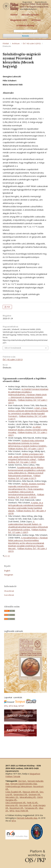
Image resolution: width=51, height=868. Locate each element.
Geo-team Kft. (25, 805)
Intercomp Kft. (12, 805)
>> (9, 556)
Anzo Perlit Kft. (22, 811)
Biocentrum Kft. (16, 808)
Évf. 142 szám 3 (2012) (32, 43)
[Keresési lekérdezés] (26, 31)
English (7, 571)
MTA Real (13, 706)
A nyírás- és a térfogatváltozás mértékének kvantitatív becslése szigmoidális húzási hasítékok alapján (26, 507)
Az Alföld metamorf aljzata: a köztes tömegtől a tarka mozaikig (28, 430)
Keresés (26, 36)
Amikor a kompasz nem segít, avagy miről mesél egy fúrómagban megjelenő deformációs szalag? (26, 457)
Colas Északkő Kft (13, 792)
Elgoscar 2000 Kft (30, 792)
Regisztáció (27, 2)
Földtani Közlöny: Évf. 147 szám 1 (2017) (26, 449)
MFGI (12, 811)
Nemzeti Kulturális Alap (27, 818)
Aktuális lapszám (30, 15)
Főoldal (14, 15)
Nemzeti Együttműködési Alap (24, 784)
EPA (6, 706)
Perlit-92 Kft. (32, 803)
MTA (14, 821)
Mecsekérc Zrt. (12, 797)
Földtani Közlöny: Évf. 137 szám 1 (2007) (27, 531)
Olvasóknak (9, 591)
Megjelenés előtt (19, 20)
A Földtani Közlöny (26, 25)
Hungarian (9, 575)
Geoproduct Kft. (20, 794)
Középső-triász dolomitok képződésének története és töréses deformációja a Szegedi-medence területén (27, 443)
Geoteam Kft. (34, 794)
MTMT (21, 706)
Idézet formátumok (13, 348)
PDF (8, 307)
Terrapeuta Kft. (31, 808)
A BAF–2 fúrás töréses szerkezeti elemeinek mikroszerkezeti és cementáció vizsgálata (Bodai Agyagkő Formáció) (28, 412)
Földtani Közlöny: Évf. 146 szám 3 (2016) (26, 496)
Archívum (36, 20)
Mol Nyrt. (22, 781)
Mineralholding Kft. (28, 797)
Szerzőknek (9, 595)
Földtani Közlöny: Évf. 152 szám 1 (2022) (26, 461)
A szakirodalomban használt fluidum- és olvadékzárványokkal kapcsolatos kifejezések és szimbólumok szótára (28, 526)
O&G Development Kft (15, 803)
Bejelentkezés (41, 2)
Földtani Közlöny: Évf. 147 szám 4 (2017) (24, 477)
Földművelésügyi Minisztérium (19, 786)
